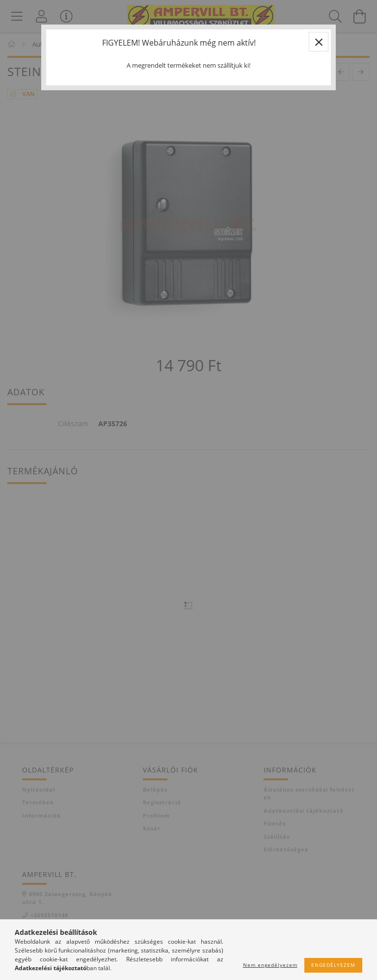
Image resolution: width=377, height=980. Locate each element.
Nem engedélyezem (270, 965)
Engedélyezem (333, 965)
